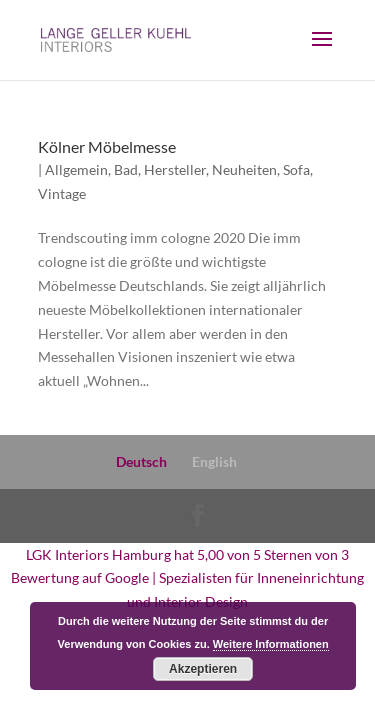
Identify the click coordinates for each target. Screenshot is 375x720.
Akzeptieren (203, 669)
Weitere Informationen (271, 644)
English (214, 461)
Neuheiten (244, 169)
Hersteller (175, 169)
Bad (126, 169)
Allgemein (76, 169)
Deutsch (141, 461)
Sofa (296, 169)
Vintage (62, 193)
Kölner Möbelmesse (107, 146)
